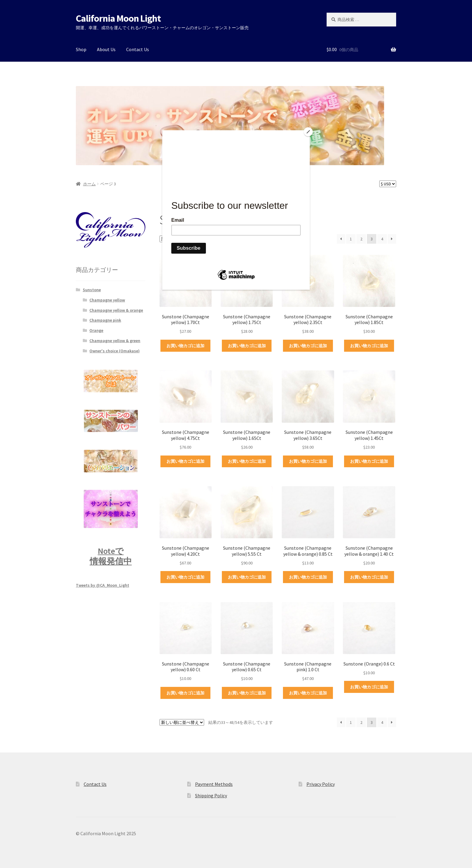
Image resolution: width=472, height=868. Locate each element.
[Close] (308, 132)
